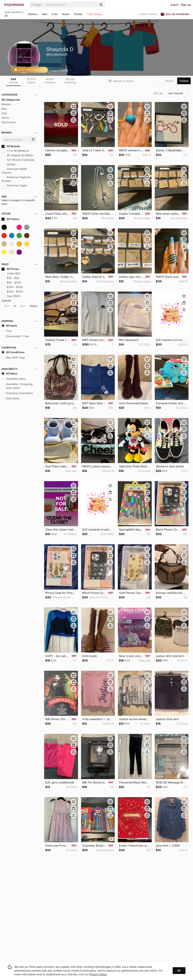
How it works (149, 14)
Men (45, 14)
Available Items (14, 379)
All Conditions (13, 352)
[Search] (71, 5)
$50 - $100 (11, 283)
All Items (9, 326)
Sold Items (11, 398)
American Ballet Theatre (14, 171)
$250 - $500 (12, 292)
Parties (78, 14)
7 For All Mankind (15, 151)
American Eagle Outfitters (14, 187)
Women (33, 14)
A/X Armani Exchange (18, 160)
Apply (33, 306)
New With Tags (13, 358)
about (169, 81)
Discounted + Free (15, 336)
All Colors (10, 219)
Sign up (186, 5)
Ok (179, 971)
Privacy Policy (98, 974)
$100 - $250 (12, 287)
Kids (55, 14)
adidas (8, 164)
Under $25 (11, 273)
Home (66, 14)
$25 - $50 (10, 278)
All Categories (11, 100)
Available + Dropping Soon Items (17, 386)
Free (7, 331)
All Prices (10, 269)
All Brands (11, 146)
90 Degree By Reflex (17, 155)
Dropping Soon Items (17, 393)
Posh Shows (95, 14)
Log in (175, 5)
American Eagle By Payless (16, 179)
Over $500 (11, 296)
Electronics (9, 122)
